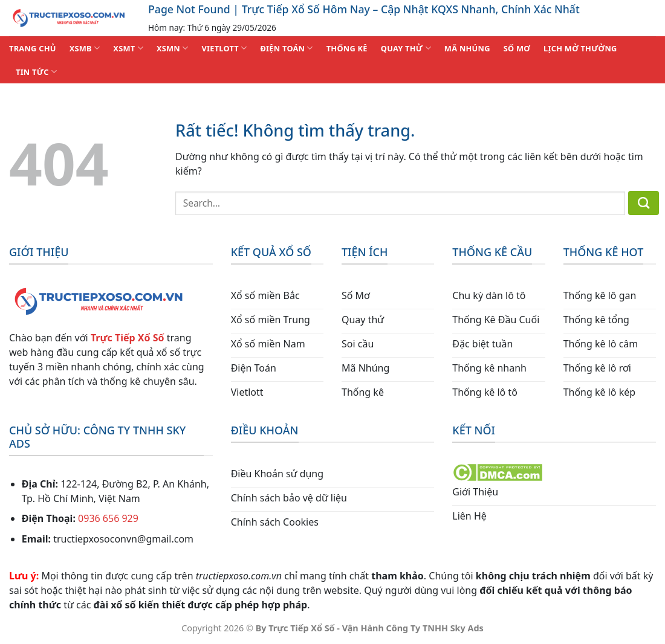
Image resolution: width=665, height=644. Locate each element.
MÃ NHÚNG (467, 48)
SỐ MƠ (517, 48)
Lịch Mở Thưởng (580, 48)
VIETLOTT (224, 48)
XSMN (173, 48)
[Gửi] (644, 203)
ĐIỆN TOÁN (286, 48)
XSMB (85, 48)
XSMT (128, 48)
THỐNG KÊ (347, 48)
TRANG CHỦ (33, 48)
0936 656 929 (108, 518)
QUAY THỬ (406, 48)
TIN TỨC (36, 72)
